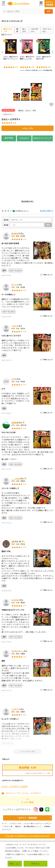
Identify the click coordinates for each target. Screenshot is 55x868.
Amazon (24, 138)
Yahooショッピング (43, 138)
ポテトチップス (13, 823)
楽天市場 (9, 138)
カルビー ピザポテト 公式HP (15, 816)
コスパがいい (34, 30)
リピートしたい (47, 30)
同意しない (15, 864)
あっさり (24, 30)
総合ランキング (8, 30)
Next (52, 52)
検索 (49, 11)
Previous (3, 52)
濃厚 (17, 30)
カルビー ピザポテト (32, 823)
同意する (35, 864)
